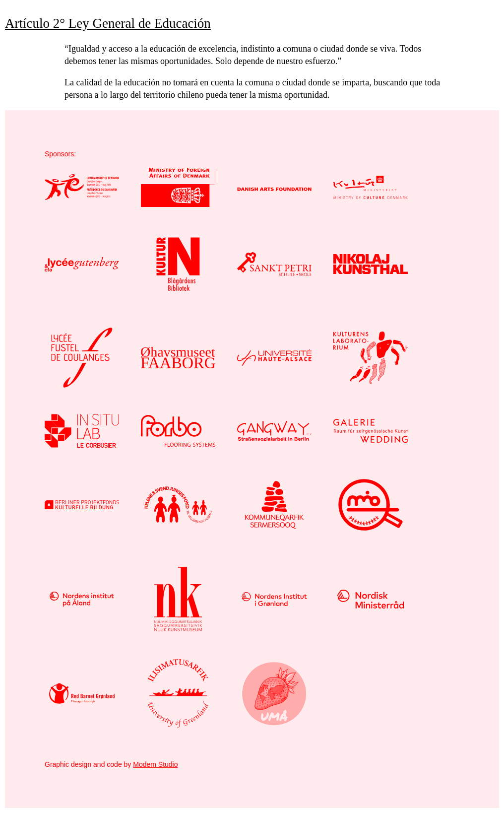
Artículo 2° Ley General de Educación (108, 23)
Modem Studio (155, 764)
